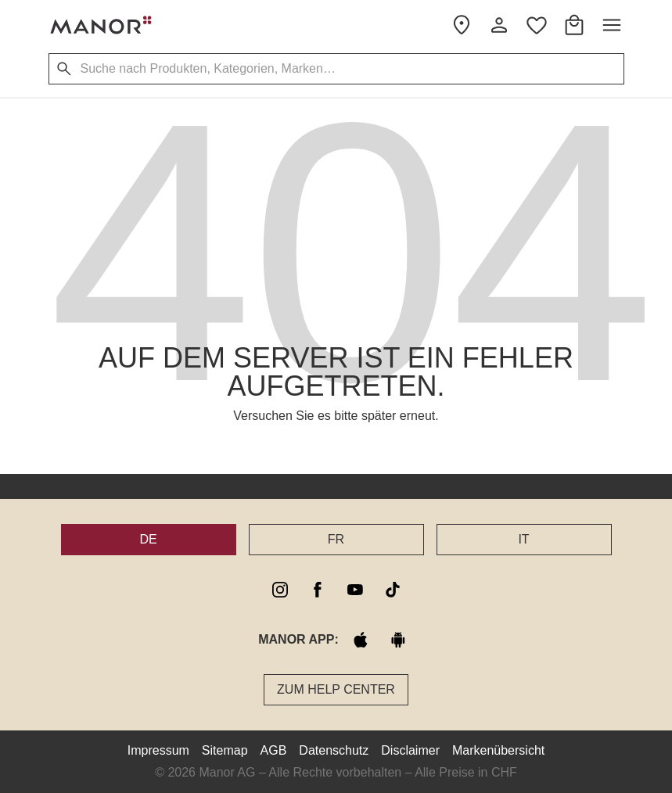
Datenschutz (334, 750)
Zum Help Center (336, 689)
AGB (274, 750)
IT (523, 539)
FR (336, 539)
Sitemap (225, 750)
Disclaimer (410, 750)
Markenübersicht (498, 750)
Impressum (158, 750)
